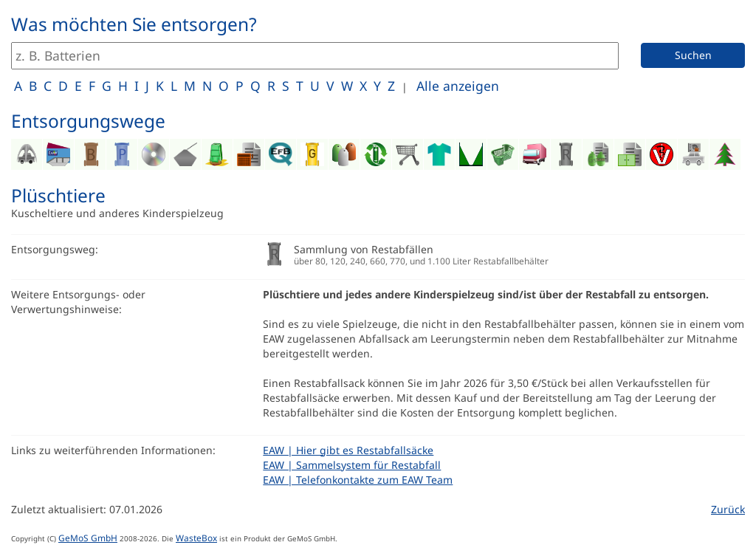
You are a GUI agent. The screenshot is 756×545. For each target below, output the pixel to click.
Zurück (728, 509)
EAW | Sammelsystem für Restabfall (352, 465)
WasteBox (196, 538)
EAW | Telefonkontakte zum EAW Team (358, 480)
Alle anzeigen (458, 86)
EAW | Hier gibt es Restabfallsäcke (348, 450)
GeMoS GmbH (88, 538)
